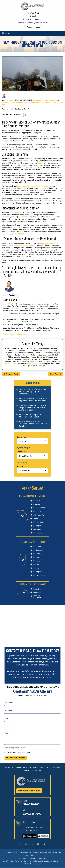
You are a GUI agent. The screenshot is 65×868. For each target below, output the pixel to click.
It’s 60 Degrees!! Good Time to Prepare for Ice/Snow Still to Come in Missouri (33, 408)
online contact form (34, 364)
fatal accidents (16, 212)
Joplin (36, 519)
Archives (21, 466)
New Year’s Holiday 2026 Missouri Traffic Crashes (30, 416)
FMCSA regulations (26, 234)
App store (38, 13)
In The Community (34, 19)
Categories (22, 452)
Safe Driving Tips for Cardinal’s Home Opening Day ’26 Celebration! (33, 392)
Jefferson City (39, 515)
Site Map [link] (31, 859)
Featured (5, 102)
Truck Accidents (48, 102)
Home (7, 768)
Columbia (37, 511)
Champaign (38, 554)
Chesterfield (38, 533)
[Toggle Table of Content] (24, 115)
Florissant (37, 529)
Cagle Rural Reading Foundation (31, 23)
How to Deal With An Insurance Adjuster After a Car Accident (33, 400)
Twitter (26, 844)
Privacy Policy (19, 748)
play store (36, 13)
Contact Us (36, 770)
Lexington (37, 589)
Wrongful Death (8, 105)
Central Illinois (39, 575)
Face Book (20, 844)
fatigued (41, 163)
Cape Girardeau (40, 508)
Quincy (36, 568)
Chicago (37, 557)
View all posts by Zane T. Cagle (17, 334)
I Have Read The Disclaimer (19, 753)
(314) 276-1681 (34, 27)
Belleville (37, 547)
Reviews (57, 768)
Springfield (38, 526)
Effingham (37, 561)
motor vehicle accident (49, 243)
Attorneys (16, 768)
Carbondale (38, 550)
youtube (38, 844)
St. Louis (37, 501)
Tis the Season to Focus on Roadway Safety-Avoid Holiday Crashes (33, 424)
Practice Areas (30, 768)
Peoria (36, 565)
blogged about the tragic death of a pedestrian (35, 186)
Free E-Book (31, 16)
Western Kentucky (37, 596)
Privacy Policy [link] (42, 859)
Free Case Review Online (29, 791)
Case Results (45, 768)
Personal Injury (35, 102)
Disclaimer (9, 748)
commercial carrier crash (23, 246)
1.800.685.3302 (32, 814)
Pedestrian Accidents (19, 102)
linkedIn (32, 844)
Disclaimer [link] (22, 859)
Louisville (37, 593)
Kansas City (38, 522)
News (26, 770)
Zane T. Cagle (9, 100)
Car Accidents (53, 100)
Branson (37, 504)
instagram (44, 844)
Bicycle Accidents (39, 100)
